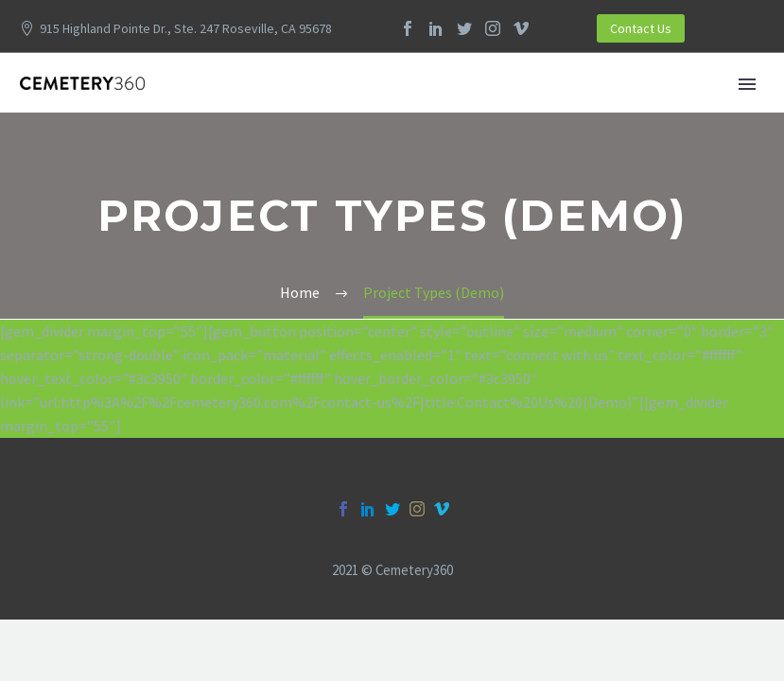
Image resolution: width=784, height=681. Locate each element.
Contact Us (641, 28)
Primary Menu (747, 84)
